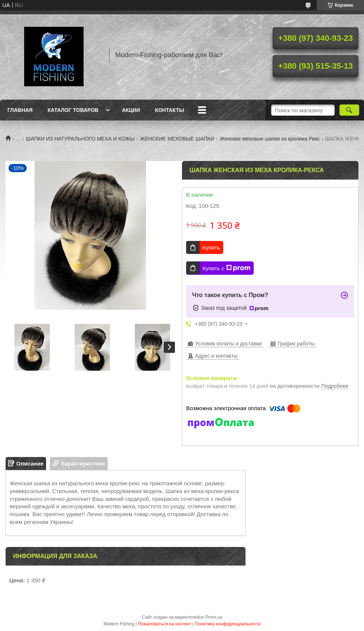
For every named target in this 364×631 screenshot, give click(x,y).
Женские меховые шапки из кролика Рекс (270, 139)
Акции (131, 110)
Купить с (226, 268)
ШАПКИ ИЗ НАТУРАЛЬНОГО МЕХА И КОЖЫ (80, 139)
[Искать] (349, 110)
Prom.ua (214, 617)
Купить (211, 247)
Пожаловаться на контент (164, 624)
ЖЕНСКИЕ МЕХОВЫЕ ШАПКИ (177, 139)
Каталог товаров (73, 110)
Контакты (169, 110)
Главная (20, 110)
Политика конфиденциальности (227, 624)
